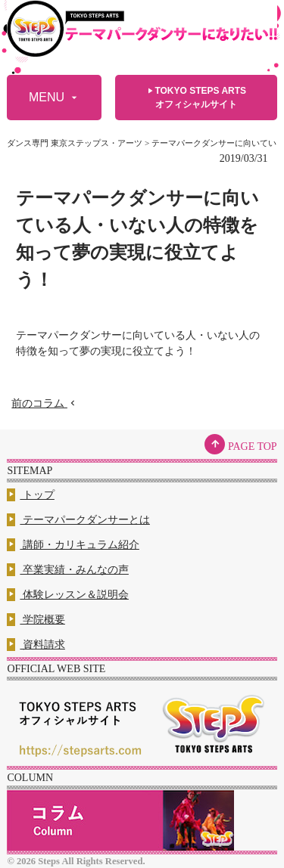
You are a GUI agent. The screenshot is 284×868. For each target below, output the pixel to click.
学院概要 (36, 620)
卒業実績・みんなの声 (68, 570)
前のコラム (45, 403)
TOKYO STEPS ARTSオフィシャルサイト (196, 97)
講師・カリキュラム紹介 (73, 545)
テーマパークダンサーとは (78, 520)
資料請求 (36, 645)
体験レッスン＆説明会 (68, 595)
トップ (31, 495)
